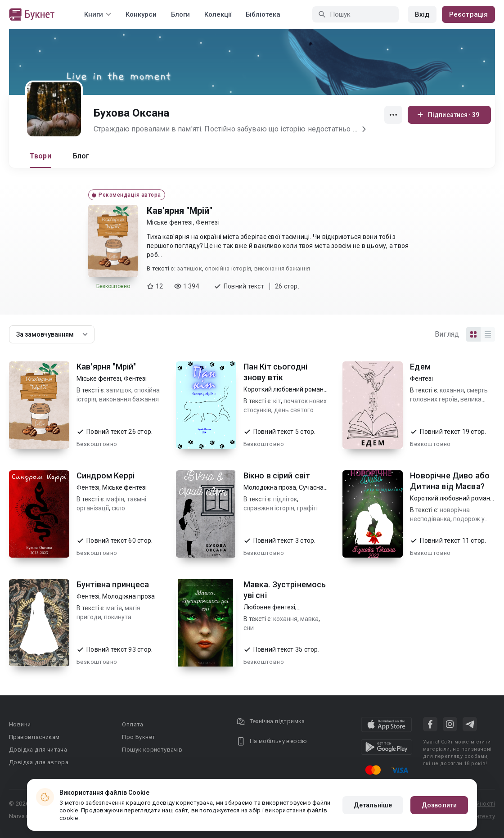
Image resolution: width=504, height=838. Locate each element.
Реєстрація (468, 14)
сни (249, 628)
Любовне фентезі (269, 607)
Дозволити (439, 805)
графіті (307, 508)
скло (118, 508)
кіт (277, 401)
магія (114, 608)
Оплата (133, 724)
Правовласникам (34, 737)
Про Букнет (139, 737)
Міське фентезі (170, 222)
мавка (309, 619)
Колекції (218, 14)
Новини (20, 724)
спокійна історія (228, 268)
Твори (40, 156)
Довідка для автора (39, 762)
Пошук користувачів (152, 750)
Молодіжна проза (270, 487)
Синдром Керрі (106, 475)
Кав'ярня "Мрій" (180, 211)
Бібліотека (263, 14)
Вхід (422, 14)
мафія (115, 499)
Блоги (180, 14)
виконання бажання (282, 268)
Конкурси (141, 14)
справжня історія (269, 508)
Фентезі (208, 222)
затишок (189, 268)
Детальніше (373, 805)
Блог (81, 156)
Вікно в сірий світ (277, 475)
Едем (420, 367)
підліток (285, 499)
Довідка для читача (38, 750)
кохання (452, 390)
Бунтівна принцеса (113, 584)
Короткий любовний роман (283, 389)
